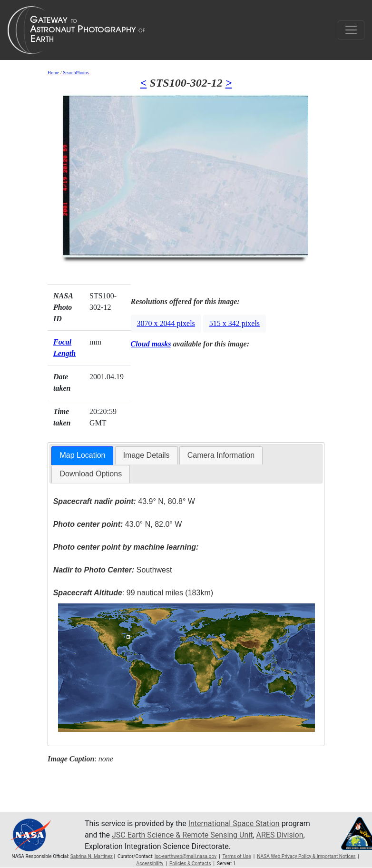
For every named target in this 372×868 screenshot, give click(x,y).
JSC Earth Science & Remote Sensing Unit (182, 835)
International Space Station (234, 824)
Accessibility (150, 863)
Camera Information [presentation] (221, 455)
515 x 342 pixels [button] (235, 323)
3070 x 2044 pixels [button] (166, 323)
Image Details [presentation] (147, 455)
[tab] (82, 456)
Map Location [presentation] (82, 455)
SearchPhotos (76, 73)
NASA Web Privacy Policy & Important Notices (306, 856)
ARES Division (280, 835)
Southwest (113, 570)
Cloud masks (151, 344)
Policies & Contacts (190, 863)
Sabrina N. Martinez (92, 856)
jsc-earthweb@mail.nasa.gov (186, 856)
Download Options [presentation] (91, 474)
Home (53, 73)
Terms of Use (236, 856)
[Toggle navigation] (351, 30)
